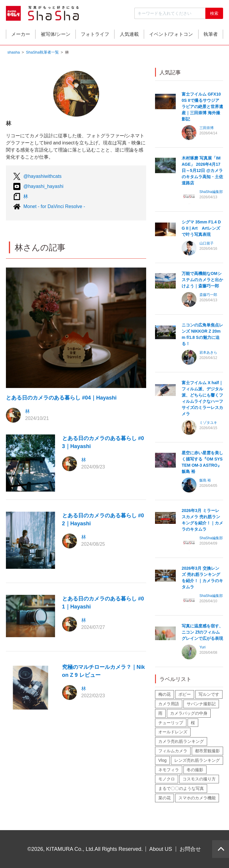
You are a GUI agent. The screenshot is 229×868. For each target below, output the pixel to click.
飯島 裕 (205, 481)
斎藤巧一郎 (208, 295)
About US (161, 849)
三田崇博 (207, 128)
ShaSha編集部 (211, 192)
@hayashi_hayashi (43, 187)
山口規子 (207, 244)
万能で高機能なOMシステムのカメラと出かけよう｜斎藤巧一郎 (202, 280)
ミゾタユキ (208, 423)
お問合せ (190, 849)
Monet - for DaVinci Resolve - (54, 207)
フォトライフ (95, 34)
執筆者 (211, 34)
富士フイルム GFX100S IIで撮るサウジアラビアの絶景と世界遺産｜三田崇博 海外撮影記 (202, 107)
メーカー (21, 34)
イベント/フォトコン (171, 34)
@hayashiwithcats (42, 177)
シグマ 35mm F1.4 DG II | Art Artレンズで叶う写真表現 (201, 229)
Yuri (203, 648)
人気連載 (129, 34)
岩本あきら (208, 353)
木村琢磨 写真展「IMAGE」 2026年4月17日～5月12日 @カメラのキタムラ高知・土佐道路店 (202, 171)
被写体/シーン (56, 34)
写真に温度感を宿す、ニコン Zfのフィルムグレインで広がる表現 (202, 633)
